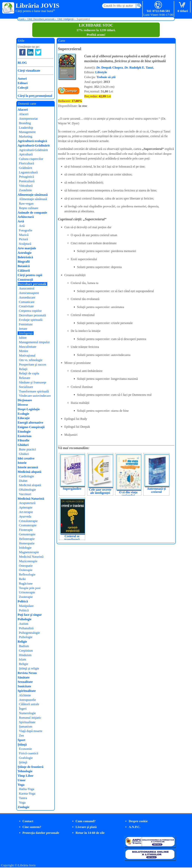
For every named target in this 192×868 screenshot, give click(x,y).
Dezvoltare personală (32, 284)
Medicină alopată (29, 472)
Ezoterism (25, 436)
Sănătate (24, 677)
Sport (21, 740)
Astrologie (25, 253)
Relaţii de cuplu (29, 373)
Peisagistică (26, 177)
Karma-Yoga (27, 794)
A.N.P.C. (135, 827)
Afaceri (23, 110)
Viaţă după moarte (31, 731)
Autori (22, 79)
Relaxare (25, 378)
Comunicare (27, 302)
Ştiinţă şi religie (29, 668)
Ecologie (23, 414)
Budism (24, 646)
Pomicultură (27, 181)
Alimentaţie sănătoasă (33, 195)
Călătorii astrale (29, 704)
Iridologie (25, 548)
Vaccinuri (25, 494)
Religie (22, 642)
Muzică (24, 235)
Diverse (23, 405)
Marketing (26, 136)
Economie (25, 749)
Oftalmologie (27, 490)
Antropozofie (27, 700)
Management (27, 132)
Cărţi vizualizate (29, 71)
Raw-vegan (26, 204)
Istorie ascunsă (28, 467)
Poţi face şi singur (30, 615)
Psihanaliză (26, 628)
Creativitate (26, 306)
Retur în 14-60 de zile (90, 833)
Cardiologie (26, 476)
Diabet (23, 481)
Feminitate (26, 324)
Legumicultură (28, 172)
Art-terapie (26, 512)
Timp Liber (25, 776)
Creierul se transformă (72, 538)
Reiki (22, 579)
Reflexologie (27, 575)
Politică (23, 601)
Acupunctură (27, 503)
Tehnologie (25, 771)
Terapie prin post (30, 588)
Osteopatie (26, 566)
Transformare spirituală (34, 391)
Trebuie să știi (106, 77)
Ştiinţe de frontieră (31, 767)
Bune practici (27, 449)
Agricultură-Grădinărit (34, 145)
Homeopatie (27, 543)
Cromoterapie (28, 525)
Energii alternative (30, 423)
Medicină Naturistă (31, 499)
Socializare (26, 387)
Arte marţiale (27, 248)
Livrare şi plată (86, 827)
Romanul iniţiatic (30, 718)
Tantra (23, 798)
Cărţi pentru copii (30, 275)
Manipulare (26, 606)
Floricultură (26, 163)
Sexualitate (25, 682)
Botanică (24, 266)
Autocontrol (27, 288)
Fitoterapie (26, 530)
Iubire (23, 338)
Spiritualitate (27, 691)
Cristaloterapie (28, 521)
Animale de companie (32, 213)
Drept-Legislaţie (29, 409)
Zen (21, 735)
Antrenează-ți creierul (156, 490)
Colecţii (23, 88)
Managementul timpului (34, 342)
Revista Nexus (27, 673)
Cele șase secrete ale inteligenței (100, 491)
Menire (24, 351)
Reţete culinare (28, 208)
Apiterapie (26, 507)
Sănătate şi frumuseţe (33, 382)
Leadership (26, 128)
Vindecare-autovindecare (35, 396)
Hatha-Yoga (27, 789)
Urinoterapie (27, 592)
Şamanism (26, 726)
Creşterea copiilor (30, 311)
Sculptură (25, 244)
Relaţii (23, 369)
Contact (28, 821)
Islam (22, 659)
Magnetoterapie (29, 552)
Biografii (24, 262)
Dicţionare (25, 400)
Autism (24, 624)
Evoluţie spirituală (31, 320)
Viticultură (26, 186)
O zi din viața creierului (128, 494)
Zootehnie (25, 190)
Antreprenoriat (28, 119)
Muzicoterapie (28, 561)
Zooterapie (26, 597)
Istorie (22, 463)
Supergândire (72, 489)
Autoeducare (27, 297)
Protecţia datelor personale (41, 833)
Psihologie (25, 619)
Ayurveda (25, 516)
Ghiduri (23, 445)
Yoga (21, 785)
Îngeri (23, 709)
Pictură (23, 239)
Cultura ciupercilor (31, 159)
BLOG (22, 63)
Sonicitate (24, 686)
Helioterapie (27, 539)
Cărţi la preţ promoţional (35, 96)
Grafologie (26, 758)
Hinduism (25, 655)
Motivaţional (27, 355)
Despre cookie (138, 821)
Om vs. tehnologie (31, 360)
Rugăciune (26, 584)
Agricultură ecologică (32, 141)
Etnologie (24, 432)
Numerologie (27, 713)
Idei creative (26, 458)
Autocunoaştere (29, 293)
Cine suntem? (32, 827)
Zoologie (23, 807)
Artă (21, 221)
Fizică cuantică (28, 753)
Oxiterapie (26, 570)
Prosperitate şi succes (33, 364)
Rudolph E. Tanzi (139, 68)
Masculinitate (28, 347)
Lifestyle (101, 72)
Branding (25, 123)
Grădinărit (25, 168)
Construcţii (25, 280)
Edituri (23, 83)
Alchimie (25, 695)
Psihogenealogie (29, 633)
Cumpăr (71, 91)
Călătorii (24, 271)
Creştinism (26, 651)
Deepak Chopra (110, 68)
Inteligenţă (26, 333)
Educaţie (24, 418)
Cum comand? (85, 821)
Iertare (23, 329)
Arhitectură (26, 217)
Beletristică (25, 257)
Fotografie (26, 230)
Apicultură (26, 154)
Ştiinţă (22, 744)
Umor (22, 780)
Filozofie (23, 440)
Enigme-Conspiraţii (31, 427)
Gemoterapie (27, 534)
